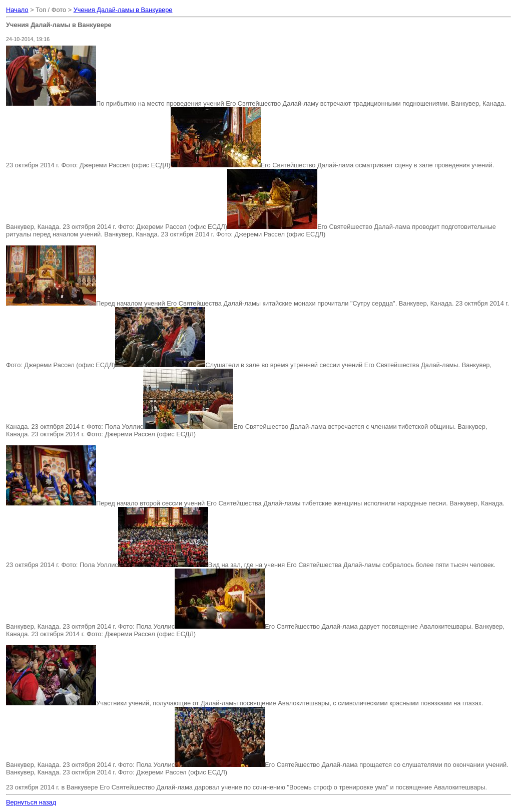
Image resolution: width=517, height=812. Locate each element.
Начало (17, 10)
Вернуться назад (31, 802)
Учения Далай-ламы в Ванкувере (123, 10)
